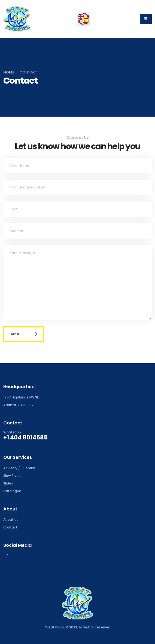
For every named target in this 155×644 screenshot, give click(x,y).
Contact (10, 527)
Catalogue (12, 491)
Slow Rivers (12, 476)
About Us (11, 520)
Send (24, 334)
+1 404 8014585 (25, 437)
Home (9, 72)
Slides (8, 483)
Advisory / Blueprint (19, 468)
